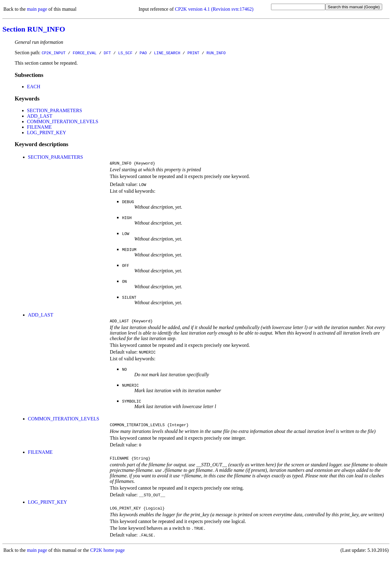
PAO (143, 53)
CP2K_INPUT (54, 53)
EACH (34, 87)
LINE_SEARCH (167, 53)
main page (37, 9)
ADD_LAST (40, 116)
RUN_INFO (216, 53)
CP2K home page (108, 555)
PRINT (193, 53)
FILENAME (39, 127)
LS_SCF (125, 53)
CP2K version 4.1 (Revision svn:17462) (214, 9)
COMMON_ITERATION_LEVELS (63, 121)
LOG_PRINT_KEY (47, 133)
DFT (107, 53)
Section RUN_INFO (34, 29)
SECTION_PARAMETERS (55, 110)
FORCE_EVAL (85, 53)
